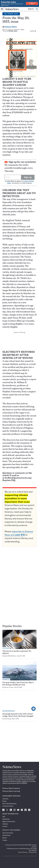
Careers (5, 840)
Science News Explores (11, 788)
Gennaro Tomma (9, 687)
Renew (4, 801)
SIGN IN (31, 9)
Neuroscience (9, 711)
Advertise (5, 824)
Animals (6, 680)
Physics (6, 648)
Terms (26, 181)
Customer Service (8, 806)
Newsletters (6, 819)
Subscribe (5, 799)
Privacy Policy (33, 852)
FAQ (4, 817)
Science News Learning (11, 791)
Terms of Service (23, 852)
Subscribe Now (32, 3)
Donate (5, 838)
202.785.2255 (33, 850)
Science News (11, 27)
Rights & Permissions (9, 821)
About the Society (8, 833)
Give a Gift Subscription (9, 804)
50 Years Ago (11, 14)
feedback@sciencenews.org (18, 478)
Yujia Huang (8, 719)
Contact (5, 826)
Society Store (6, 835)
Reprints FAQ (9, 480)
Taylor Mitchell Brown (10, 656)
